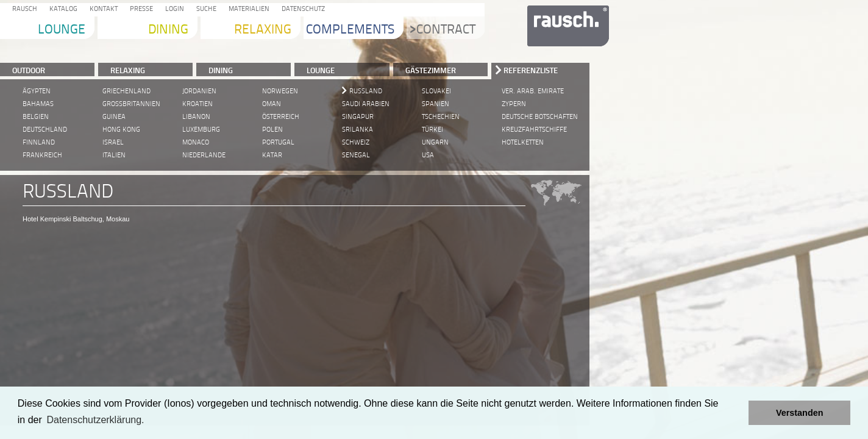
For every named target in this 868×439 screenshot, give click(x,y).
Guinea (114, 117)
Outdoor (29, 70)
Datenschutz (301, 9)
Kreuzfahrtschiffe (534, 130)
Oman (272, 104)
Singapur (358, 117)
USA (428, 155)
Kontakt (102, 9)
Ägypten (37, 91)
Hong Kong (121, 130)
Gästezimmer (431, 70)
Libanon (196, 117)
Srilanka (358, 130)
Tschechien (441, 117)
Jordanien (199, 91)
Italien (114, 155)
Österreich (281, 117)
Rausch (23, 9)
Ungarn (435, 142)
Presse (140, 9)
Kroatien (197, 104)
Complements (350, 30)
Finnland (39, 142)
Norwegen (280, 91)
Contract (443, 30)
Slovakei (436, 91)
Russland (366, 91)
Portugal (278, 142)
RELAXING (128, 70)
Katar (272, 155)
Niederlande (204, 155)
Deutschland (45, 130)
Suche (205, 9)
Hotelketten (523, 142)
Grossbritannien (131, 104)
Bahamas (38, 104)
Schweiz (356, 142)
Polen (272, 130)
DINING (221, 70)
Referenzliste (531, 70)
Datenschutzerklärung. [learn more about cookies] (95, 420)
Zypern (514, 104)
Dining (168, 30)
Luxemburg (201, 130)
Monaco (196, 142)
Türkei (432, 130)
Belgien (36, 117)
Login (173, 9)
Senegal (356, 155)
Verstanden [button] (800, 413)
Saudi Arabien (366, 104)
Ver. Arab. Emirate (533, 91)
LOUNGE (321, 70)
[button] (736, 413)
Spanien (436, 104)
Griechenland (126, 91)
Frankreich (42, 155)
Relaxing (263, 30)
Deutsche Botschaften (540, 117)
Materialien (247, 9)
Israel (113, 142)
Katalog (62, 9)
